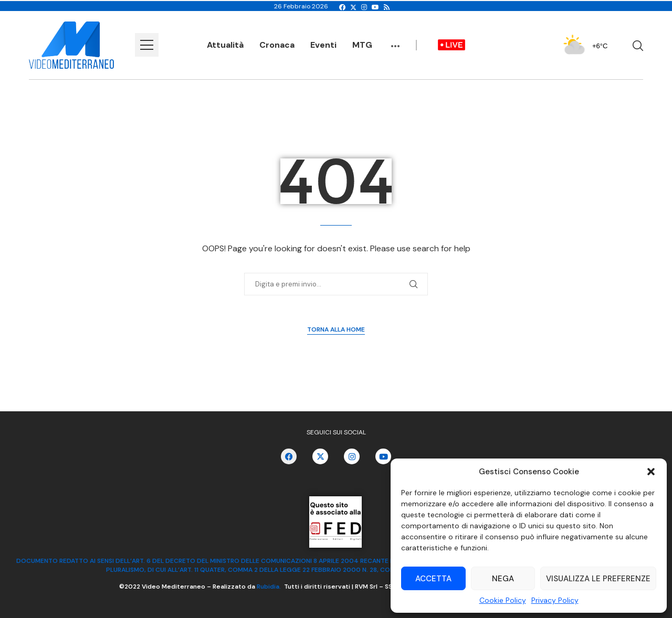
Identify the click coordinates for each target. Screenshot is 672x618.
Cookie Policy (503, 600)
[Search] (638, 46)
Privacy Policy (555, 600)
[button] (651, 472)
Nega (503, 579)
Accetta (433, 579)
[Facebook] (342, 7)
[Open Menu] (147, 45)
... (395, 41)
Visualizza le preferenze (598, 579)
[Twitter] (353, 7)
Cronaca (277, 45)
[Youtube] (375, 7)
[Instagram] (364, 7)
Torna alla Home (336, 329)
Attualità (225, 45)
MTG (362, 45)
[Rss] (387, 7)
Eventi (323, 45)
